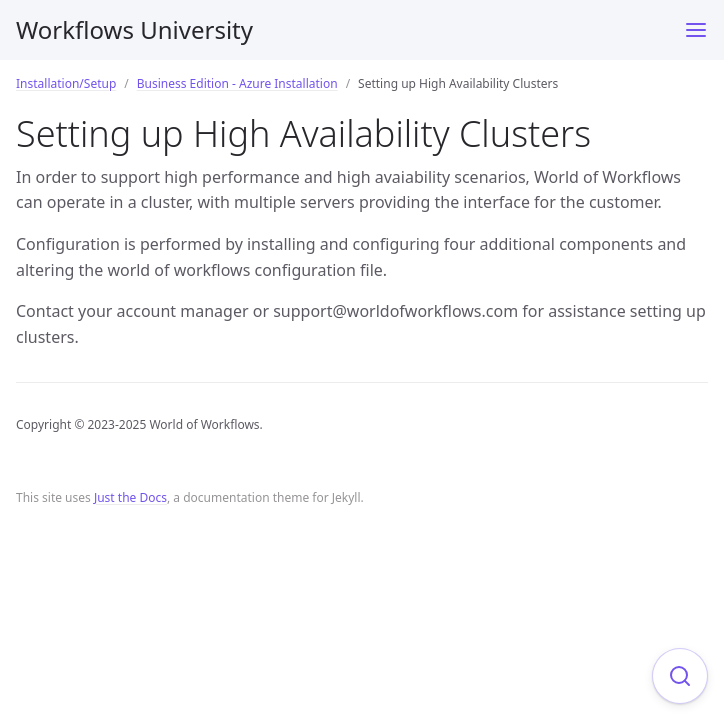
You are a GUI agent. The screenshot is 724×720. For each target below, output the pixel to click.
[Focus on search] (680, 676)
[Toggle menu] (696, 30)
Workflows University (134, 29)
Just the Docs (130, 497)
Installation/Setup (66, 83)
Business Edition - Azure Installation (237, 83)
